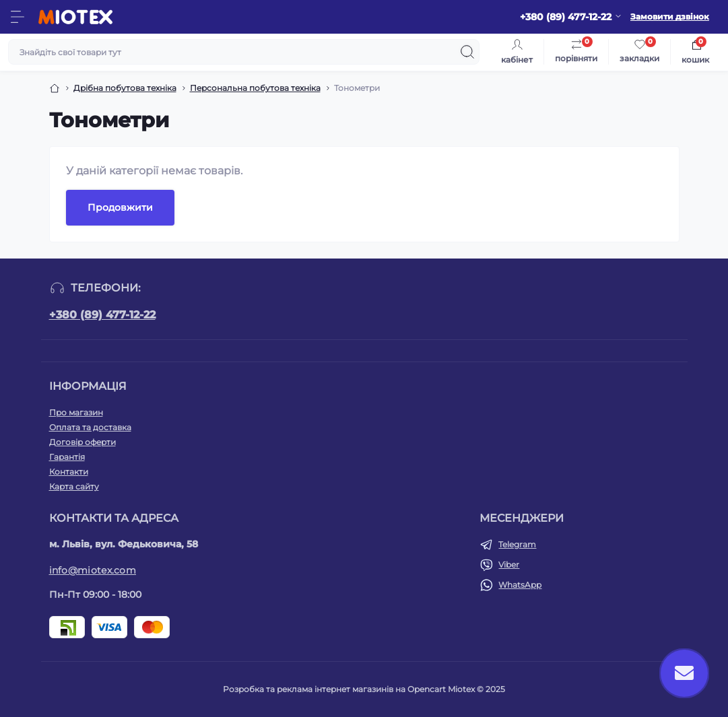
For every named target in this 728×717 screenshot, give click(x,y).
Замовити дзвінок (670, 16)
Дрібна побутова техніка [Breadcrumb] (125, 88)
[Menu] (18, 17)
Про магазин (76, 412)
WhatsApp (520, 585)
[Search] (467, 52)
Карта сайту (74, 486)
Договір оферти (82, 442)
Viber (509, 565)
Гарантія (67, 457)
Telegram (517, 544)
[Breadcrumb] (55, 88)
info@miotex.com (93, 570)
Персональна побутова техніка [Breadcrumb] (255, 88)
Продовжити (120, 207)
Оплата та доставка (90, 427)
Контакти (69, 472)
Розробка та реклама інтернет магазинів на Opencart (334, 689)
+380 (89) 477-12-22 (102, 315)
